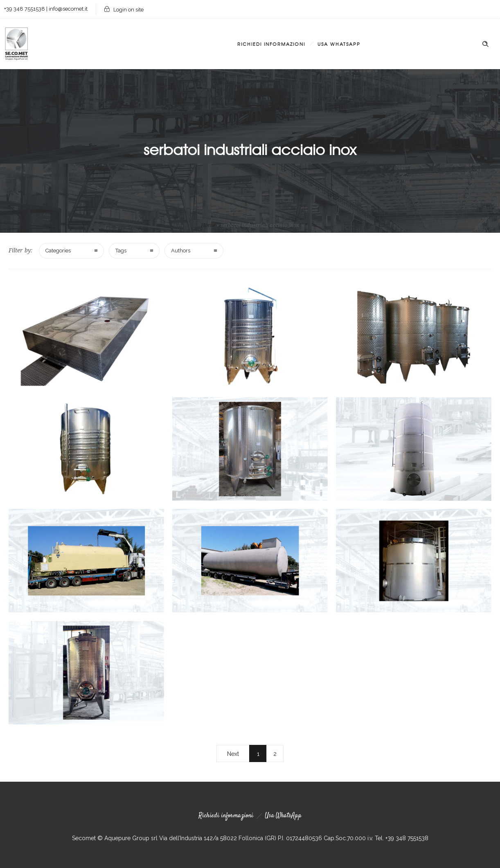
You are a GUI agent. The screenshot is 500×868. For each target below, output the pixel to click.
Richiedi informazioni (271, 44)
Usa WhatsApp (339, 44)
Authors (181, 251)
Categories (58, 251)
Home (208, 225)
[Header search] (485, 44)
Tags (121, 251)
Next (233, 754)
